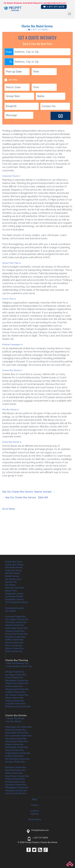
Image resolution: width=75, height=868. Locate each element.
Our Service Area (13, 579)
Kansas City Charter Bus (16, 634)
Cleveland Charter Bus (16, 785)
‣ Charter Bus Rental (15, 719)
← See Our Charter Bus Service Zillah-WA (25, 497)
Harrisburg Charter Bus (16, 739)
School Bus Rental (14, 567)
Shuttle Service (12, 576)
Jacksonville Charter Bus (17, 628)
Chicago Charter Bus (15, 672)
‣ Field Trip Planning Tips (17, 663)
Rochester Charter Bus (16, 767)
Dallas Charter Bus (14, 773)
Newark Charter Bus (15, 750)
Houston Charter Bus (15, 762)
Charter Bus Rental (49, 842)
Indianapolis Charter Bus (17, 747)
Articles (35, 805)
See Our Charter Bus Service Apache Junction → (29, 492)
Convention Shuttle (14, 596)
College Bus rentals (14, 594)
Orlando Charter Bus (15, 631)
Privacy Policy (35, 819)
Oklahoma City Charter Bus (18, 707)
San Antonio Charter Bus (17, 695)
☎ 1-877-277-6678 (54, 7)
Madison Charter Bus (15, 779)
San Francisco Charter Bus (17, 759)
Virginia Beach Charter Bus (18, 753)
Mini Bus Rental (13, 573)
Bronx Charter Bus (14, 646)
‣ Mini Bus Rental (13, 721)
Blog (35, 799)
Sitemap (35, 814)
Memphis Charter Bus (15, 637)
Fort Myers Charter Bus (16, 622)
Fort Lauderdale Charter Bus (18, 736)
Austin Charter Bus (14, 686)
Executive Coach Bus (15, 588)
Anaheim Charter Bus (15, 692)
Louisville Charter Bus (15, 704)
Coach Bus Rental (13, 570)
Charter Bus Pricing (14, 565)
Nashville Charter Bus (15, 770)
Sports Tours (11, 591)
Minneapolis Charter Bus (17, 733)
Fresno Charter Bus (14, 678)
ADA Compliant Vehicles (17, 602)
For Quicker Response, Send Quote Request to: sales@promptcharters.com (35, 3)
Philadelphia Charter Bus (17, 788)
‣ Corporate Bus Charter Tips (19, 666)
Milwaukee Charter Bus (16, 791)
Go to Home (9, 509)
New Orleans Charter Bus (17, 776)
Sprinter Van (11, 582)
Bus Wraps (10, 585)
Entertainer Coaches (15, 599)
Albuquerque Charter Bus (17, 689)
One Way (13, 80)
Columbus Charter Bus (16, 793)
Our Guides (10, 611)
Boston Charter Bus (14, 744)
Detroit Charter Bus (14, 643)
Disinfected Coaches (15, 608)
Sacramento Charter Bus (17, 741)
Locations (35, 811)
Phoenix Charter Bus (15, 701)
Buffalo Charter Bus (14, 640)
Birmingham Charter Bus (17, 680)
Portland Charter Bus (15, 782)
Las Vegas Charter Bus (16, 675)
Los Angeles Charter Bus (17, 619)
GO (61, 116)
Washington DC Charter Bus (18, 727)
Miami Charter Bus (14, 651)
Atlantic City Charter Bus (17, 683)
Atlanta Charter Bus (15, 625)
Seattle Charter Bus (14, 756)
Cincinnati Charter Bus (16, 617)
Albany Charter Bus (14, 698)
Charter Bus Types (14, 562)
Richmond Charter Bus (16, 730)
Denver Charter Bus (14, 648)
